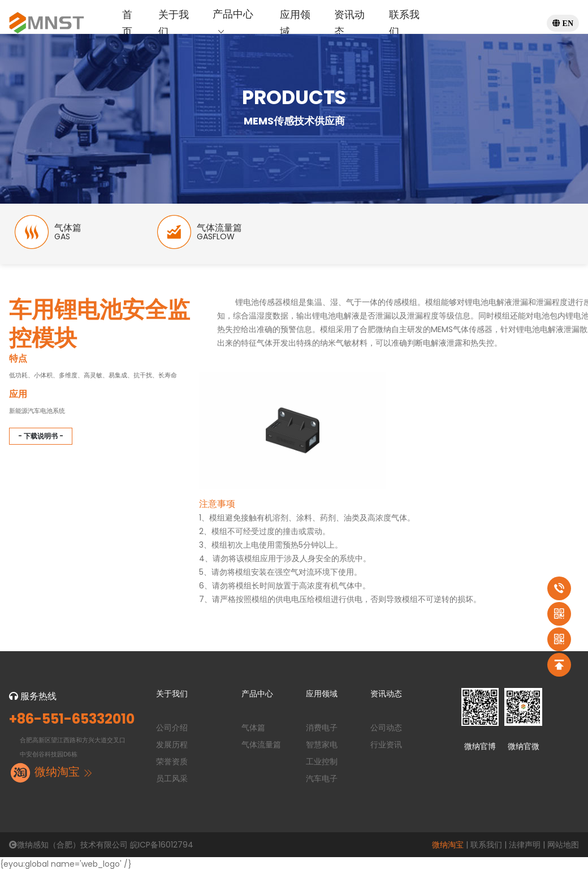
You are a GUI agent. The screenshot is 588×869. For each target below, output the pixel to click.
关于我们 (174, 23)
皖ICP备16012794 (162, 845)
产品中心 (233, 23)
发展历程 (172, 745)
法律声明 (525, 845)
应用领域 (295, 23)
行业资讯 (386, 745)
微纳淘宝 (448, 845)
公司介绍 (172, 728)
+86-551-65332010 (72, 719)
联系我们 (404, 23)
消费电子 (322, 728)
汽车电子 (322, 778)
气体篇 (253, 728)
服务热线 (33, 696)
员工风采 (172, 778)
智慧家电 (322, 745)
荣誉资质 (172, 762)
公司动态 (386, 728)
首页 (127, 23)
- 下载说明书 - (41, 436)
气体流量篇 (261, 745)
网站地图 (563, 845)
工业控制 (322, 762)
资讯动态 (349, 23)
